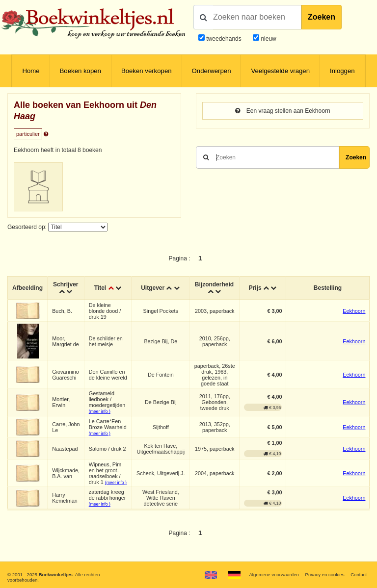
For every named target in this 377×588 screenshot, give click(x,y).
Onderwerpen (212, 71)
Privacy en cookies (324, 575)
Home (31, 71)
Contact (359, 575)
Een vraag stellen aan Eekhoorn (283, 111)
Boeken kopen (81, 71)
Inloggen (342, 71)
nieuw (268, 39)
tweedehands (224, 39)
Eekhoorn (354, 311)
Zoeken (322, 17)
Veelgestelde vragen (280, 71)
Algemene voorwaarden (274, 575)
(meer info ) (100, 411)
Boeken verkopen (147, 71)
